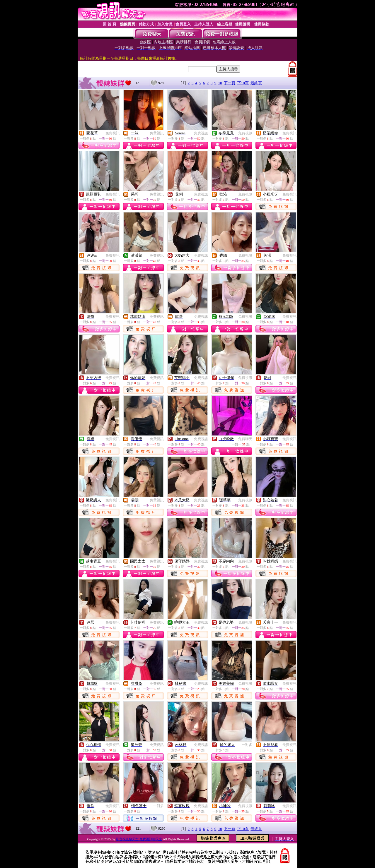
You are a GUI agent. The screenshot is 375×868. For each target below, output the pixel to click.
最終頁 (256, 83)
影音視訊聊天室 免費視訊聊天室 (139, 839)
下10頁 (243, 83)
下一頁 (230, 83)
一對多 (247, 745)
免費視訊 (112, 133)
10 (220, 83)
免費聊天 (245, 439)
